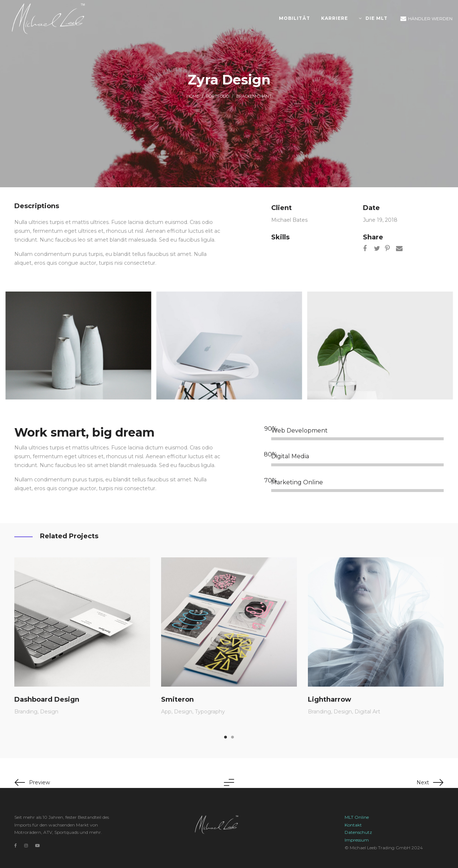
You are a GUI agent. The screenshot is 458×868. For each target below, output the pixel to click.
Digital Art (367, 712)
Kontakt (353, 825)
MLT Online (357, 817)
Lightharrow (330, 699)
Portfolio (218, 96)
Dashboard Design (47, 699)
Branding (26, 712)
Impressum (357, 840)
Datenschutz (358, 832)
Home (193, 96)
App (166, 712)
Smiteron (177, 699)
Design (49, 712)
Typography (210, 712)
